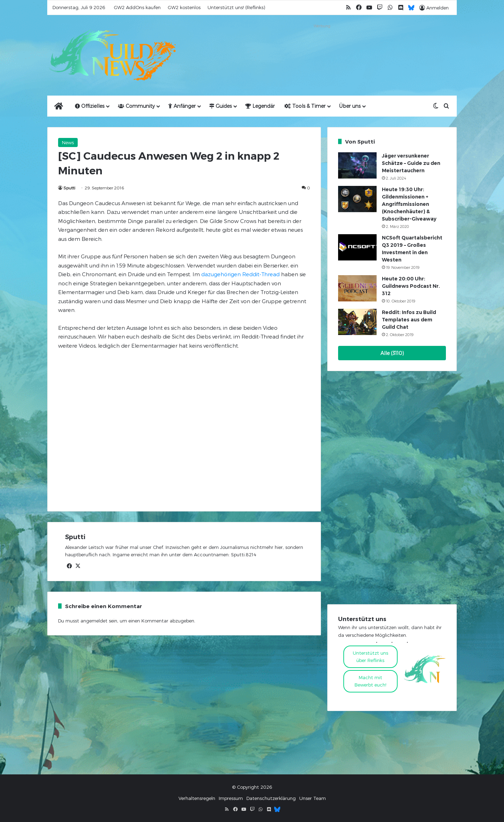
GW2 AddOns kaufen (137, 7)
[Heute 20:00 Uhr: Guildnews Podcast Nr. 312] (357, 288)
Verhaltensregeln (197, 798)
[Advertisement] (322, 46)
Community (136, 106)
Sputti (69, 188)
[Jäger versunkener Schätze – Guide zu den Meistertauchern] (357, 165)
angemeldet (94, 621)
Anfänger (182, 106)
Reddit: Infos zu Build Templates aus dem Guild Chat (409, 320)
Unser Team (313, 798)
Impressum (231, 798)
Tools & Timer (305, 106)
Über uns (350, 106)
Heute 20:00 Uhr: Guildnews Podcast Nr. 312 (411, 286)
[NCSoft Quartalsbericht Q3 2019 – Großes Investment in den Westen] (357, 247)
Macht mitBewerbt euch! (370, 681)
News (68, 142)
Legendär (260, 106)
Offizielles (90, 106)
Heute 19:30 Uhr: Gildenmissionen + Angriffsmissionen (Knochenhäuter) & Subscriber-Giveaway (409, 204)
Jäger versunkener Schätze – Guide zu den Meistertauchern (411, 163)
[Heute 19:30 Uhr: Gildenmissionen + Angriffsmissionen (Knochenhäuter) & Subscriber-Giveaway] (357, 199)
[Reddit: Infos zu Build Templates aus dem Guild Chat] (357, 322)
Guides (220, 106)
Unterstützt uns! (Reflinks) (236, 7)
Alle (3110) (392, 353)
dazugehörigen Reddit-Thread (240, 274)
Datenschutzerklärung (271, 798)
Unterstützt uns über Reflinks (370, 657)
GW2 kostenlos (184, 7)
